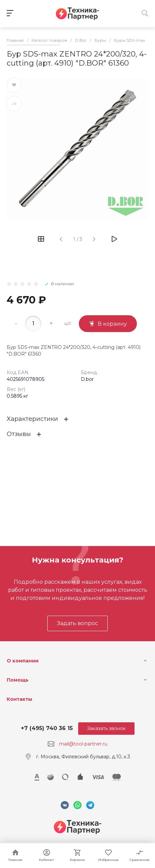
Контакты (19, 699)
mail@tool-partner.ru (83, 744)
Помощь (18, 680)
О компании (23, 661)
